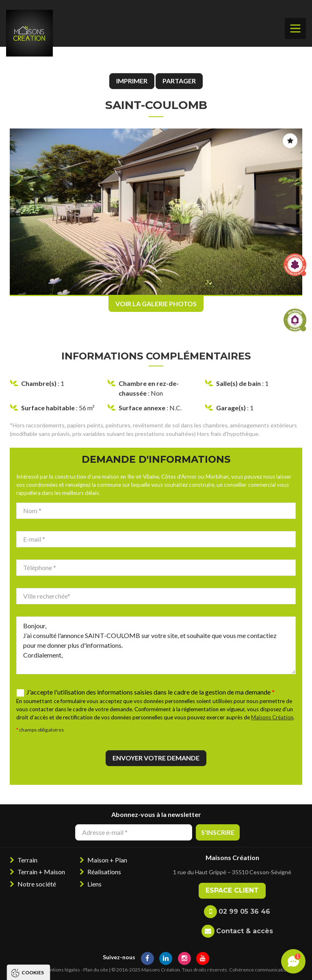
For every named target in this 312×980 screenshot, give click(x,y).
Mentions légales (61, 970)
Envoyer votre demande (156, 758)
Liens (94, 884)
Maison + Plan (107, 860)
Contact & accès (245, 931)
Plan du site (96, 970)
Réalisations (104, 872)
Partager (179, 81)
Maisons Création (272, 717)
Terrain (27, 860)
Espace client (232, 890)
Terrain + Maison (41, 872)
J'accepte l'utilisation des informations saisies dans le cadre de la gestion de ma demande (151, 692)
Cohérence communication (259, 970)
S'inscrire (218, 832)
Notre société (37, 884)
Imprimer (132, 81)
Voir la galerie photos (156, 304)
